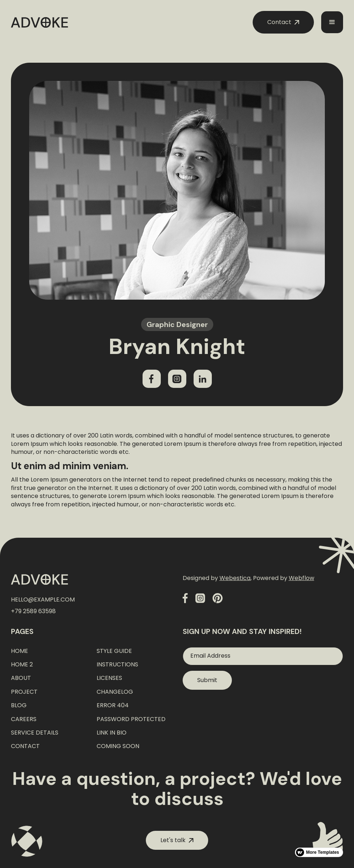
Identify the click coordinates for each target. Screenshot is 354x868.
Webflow (302, 578)
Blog (19, 705)
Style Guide (114, 651)
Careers (24, 719)
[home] (40, 22)
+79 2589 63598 (33, 611)
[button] (332, 22)
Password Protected (131, 719)
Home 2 (22, 665)
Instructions (117, 665)
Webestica (235, 578)
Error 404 (113, 705)
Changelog (115, 692)
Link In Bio (112, 733)
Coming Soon (118, 746)
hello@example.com (43, 600)
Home (20, 651)
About (21, 678)
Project (24, 692)
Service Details (35, 733)
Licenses (109, 678)
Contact (25, 746)
